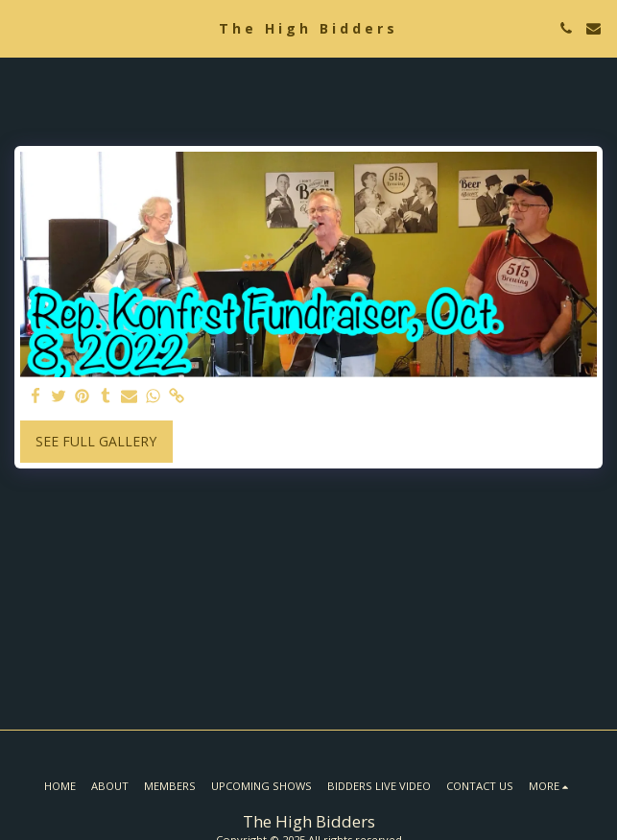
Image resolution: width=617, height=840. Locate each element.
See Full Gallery (96, 441)
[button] (21, 27)
